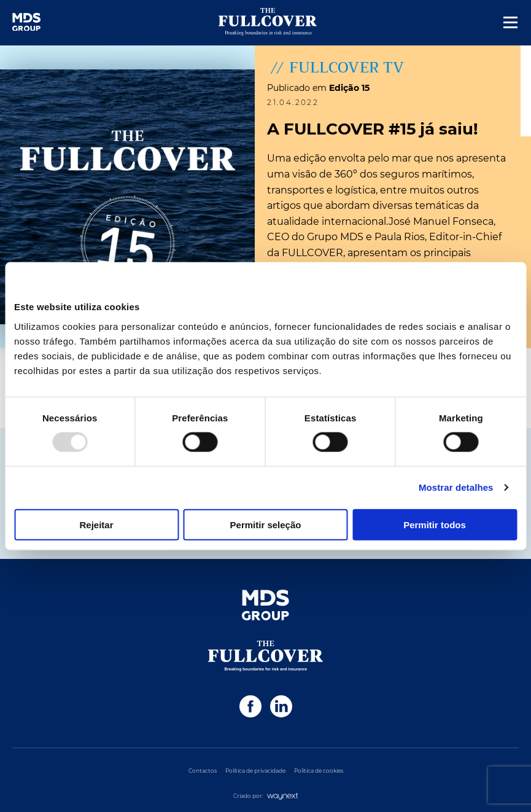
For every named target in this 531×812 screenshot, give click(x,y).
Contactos (203, 771)
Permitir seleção (266, 524)
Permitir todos (435, 524)
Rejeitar (96, 524)
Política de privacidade (255, 771)
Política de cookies (319, 771)
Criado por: (265, 796)
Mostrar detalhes (456, 487)
